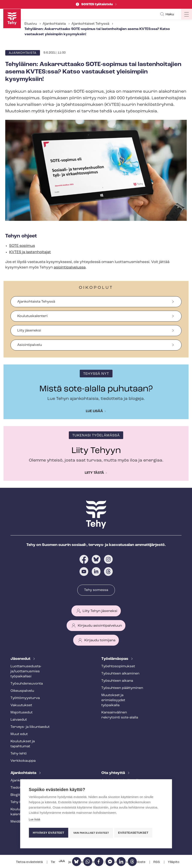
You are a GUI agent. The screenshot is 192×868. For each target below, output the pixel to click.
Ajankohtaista (54, 24)
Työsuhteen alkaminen (120, 674)
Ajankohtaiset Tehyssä (90, 24)
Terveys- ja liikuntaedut (30, 727)
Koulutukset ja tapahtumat (23, 744)
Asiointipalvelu (30, 345)
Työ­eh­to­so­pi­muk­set (118, 666)
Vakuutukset (21, 705)
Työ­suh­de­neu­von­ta (27, 684)
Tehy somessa (96, 590)
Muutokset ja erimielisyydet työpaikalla (113, 700)
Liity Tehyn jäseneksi (100, 611)
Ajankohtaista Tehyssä (36, 302)
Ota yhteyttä (114, 773)
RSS (157, 862)
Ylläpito (174, 862)
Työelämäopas (115, 659)
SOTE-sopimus (22, 246)
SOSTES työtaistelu (97, 4)
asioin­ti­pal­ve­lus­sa (70, 268)
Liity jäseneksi (29, 331)
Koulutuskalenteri (32, 316)
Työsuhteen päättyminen (122, 688)
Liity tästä (94, 473)
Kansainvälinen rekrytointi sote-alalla (120, 715)
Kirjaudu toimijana (100, 640)
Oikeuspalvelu (22, 691)
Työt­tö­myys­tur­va (25, 698)
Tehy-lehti (19, 754)
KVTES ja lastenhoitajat (30, 252)
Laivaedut (19, 720)
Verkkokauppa (23, 761)
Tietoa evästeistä (30, 862)
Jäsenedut (21, 659)
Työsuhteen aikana (117, 681)
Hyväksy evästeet (48, 833)
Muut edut (19, 734)
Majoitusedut (22, 713)
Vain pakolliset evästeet (92, 833)
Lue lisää (94, 411)
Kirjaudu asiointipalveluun (100, 626)
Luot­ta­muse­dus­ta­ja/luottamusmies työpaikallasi (26, 671)
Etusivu (31, 24)
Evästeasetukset (135, 833)
